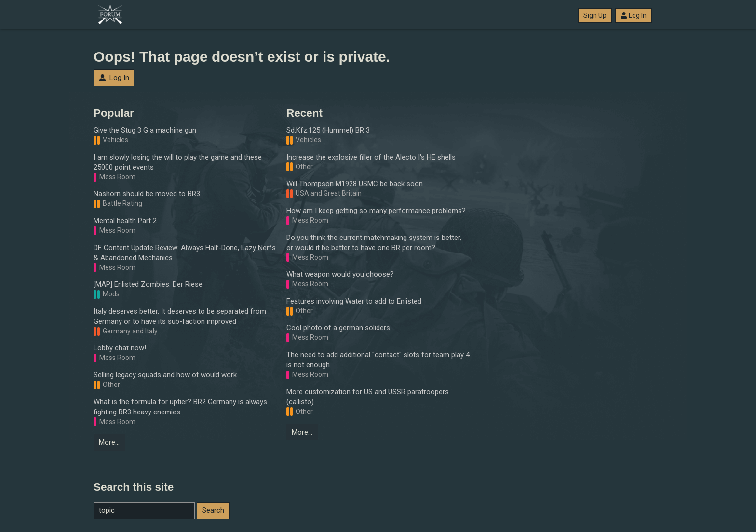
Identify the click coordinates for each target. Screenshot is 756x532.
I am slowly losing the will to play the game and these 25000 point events (178, 162)
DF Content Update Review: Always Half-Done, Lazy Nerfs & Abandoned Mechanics (185, 253)
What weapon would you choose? (340, 274)
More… (109, 442)
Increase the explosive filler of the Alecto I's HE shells (371, 157)
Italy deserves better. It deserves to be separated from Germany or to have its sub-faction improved (180, 316)
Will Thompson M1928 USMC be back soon (355, 184)
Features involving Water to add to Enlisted (354, 301)
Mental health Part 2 (125, 221)
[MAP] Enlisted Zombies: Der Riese (148, 284)
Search (213, 510)
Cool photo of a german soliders (338, 328)
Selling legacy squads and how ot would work (165, 375)
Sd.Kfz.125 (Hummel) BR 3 (328, 130)
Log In (634, 15)
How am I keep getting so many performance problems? (376, 211)
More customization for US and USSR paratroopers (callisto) (368, 397)
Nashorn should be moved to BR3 (147, 194)
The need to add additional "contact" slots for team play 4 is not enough (378, 360)
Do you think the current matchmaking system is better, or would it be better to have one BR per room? (374, 243)
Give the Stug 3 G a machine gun (145, 130)
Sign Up (595, 15)
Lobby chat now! (120, 348)
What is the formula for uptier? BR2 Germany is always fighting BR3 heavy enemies (180, 407)
